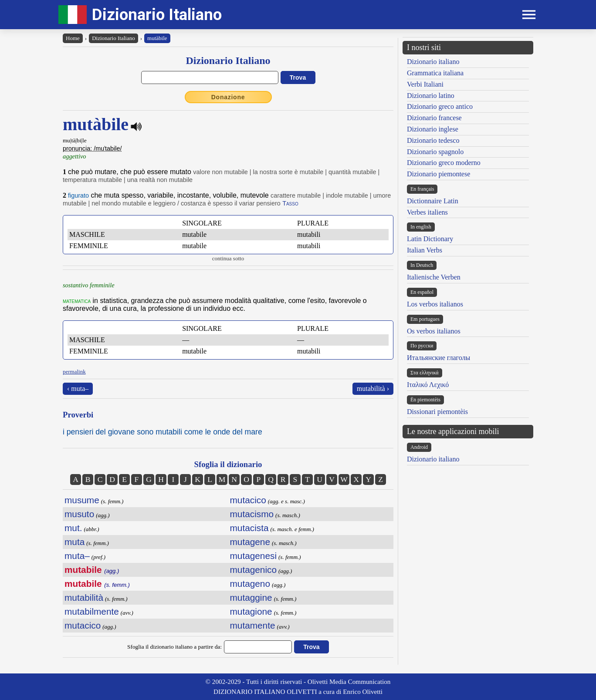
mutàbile (157, 38)
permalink (74, 372)
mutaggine (251, 597)
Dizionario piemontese (439, 174)
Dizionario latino (431, 96)
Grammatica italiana (435, 73)
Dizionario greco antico (440, 106)
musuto (79, 514)
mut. (73, 528)
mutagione (251, 611)
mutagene (250, 542)
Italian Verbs (425, 250)
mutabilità (84, 597)
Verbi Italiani (425, 84)
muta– (77, 556)
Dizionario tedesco (433, 140)
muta (74, 542)
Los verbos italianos (435, 304)
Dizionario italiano (433, 62)
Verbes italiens (427, 212)
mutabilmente (92, 611)
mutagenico (254, 570)
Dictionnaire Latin (433, 201)
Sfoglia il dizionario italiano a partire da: (174, 647)
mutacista (249, 528)
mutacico (83, 625)
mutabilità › (373, 389)
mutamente (253, 625)
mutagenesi (254, 556)
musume (82, 500)
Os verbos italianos (434, 331)
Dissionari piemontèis (437, 412)
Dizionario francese (434, 118)
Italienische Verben (434, 277)
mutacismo (252, 514)
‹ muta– (78, 389)
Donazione (228, 97)
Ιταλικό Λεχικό (428, 385)
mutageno (250, 584)
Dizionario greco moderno (444, 163)
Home (73, 38)
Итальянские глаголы (439, 358)
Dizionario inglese (433, 129)
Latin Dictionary (430, 239)
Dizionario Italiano (157, 15)
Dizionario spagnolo (435, 152)
